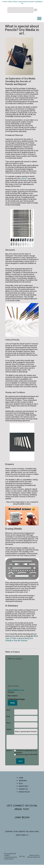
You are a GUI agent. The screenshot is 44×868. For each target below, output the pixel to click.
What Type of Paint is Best (22, 637)
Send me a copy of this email (26, 754)
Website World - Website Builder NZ (34, 856)
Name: (9, 710)
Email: (8, 716)
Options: (9, 750)
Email (12, 703)
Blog (10, 2)
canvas (24, 178)
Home (5, 2)
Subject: (9, 729)
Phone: (9, 723)
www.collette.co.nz (16, 690)
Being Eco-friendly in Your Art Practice (19, 639)
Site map (22, 856)
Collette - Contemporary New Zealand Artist (11, 857)
